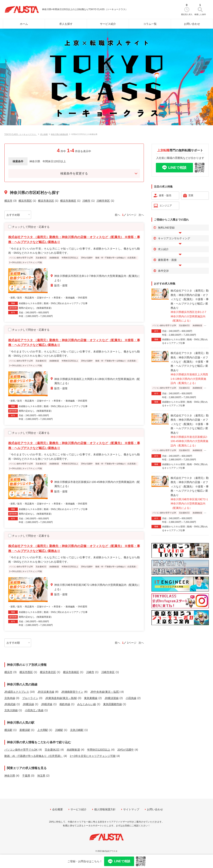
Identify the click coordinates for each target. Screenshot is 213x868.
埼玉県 (41, 776)
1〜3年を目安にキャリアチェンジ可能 (93, 756)
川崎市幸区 (103, 201)
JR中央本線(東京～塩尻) (105, 692)
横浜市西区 (25, 201)
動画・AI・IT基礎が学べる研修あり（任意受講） (34, 756)
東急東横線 (91, 698)
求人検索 (44, 134)
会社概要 (58, 809)
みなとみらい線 (87, 704)
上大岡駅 (43, 730)
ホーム (24, 24)
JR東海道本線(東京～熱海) (61, 698)
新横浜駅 (25, 730)
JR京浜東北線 (46, 692)
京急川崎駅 (77, 730)
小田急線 (131, 698)
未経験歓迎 (73, 750)
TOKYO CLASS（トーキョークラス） (21, 134)
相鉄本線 (65, 704)
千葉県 (26, 776)
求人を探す (66, 24)
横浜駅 (8, 730)
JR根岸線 (47, 704)
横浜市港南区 (68, 201)
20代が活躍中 (126, 750)
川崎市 (86, 201)
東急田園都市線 (113, 704)
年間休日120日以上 (99, 750)
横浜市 (8, 201)
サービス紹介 (108, 24)
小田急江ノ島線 (34, 710)
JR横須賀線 (111, 698)
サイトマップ (131, 809)
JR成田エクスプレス (17, 692)
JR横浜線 (28, 704)
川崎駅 (59, 730)
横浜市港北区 (46, 201)
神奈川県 (10, 776)
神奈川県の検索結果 (59, 134)
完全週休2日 (52, 750)
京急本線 (10, 698)
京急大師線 (11, 710)
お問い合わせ (192, 24)
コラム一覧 (150, 24)
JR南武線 (10, 704)
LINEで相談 (177, 168)
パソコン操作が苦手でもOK (21, 750)
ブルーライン (30, 698)
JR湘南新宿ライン (72, 692)
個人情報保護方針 (105, 809)
